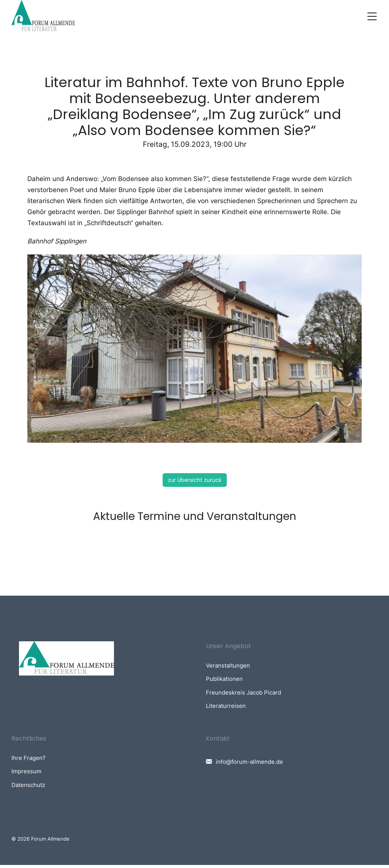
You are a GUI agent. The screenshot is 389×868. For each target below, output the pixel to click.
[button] (372, 18)
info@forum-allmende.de (249, 764)
